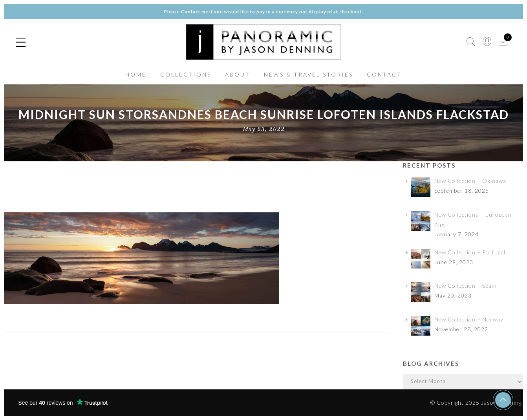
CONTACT (384, 74)
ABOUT (238, 74)
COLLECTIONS (186, 74)
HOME (136, 74)
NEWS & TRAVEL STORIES (308, 74)
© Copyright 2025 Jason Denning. (477, 403)
